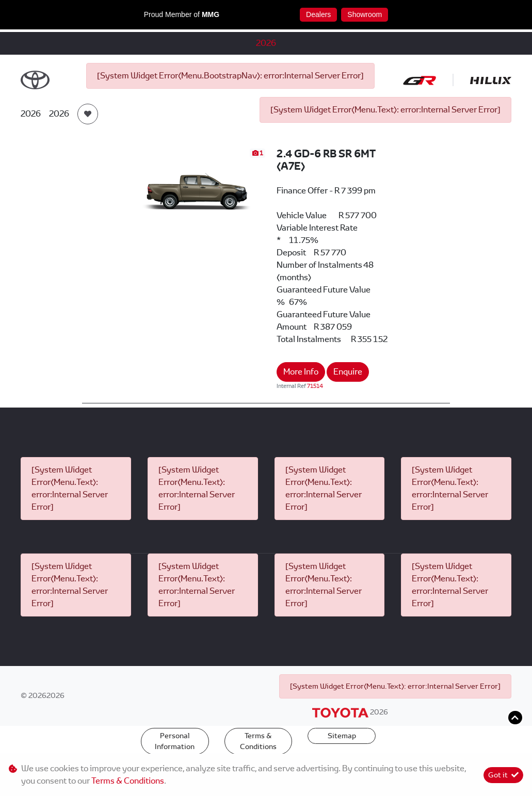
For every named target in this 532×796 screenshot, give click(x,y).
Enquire (348, 372)
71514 (315, 386)
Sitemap (342, 736)
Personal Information (175, 741)
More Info (301, 372)
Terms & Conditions (258, 741)
